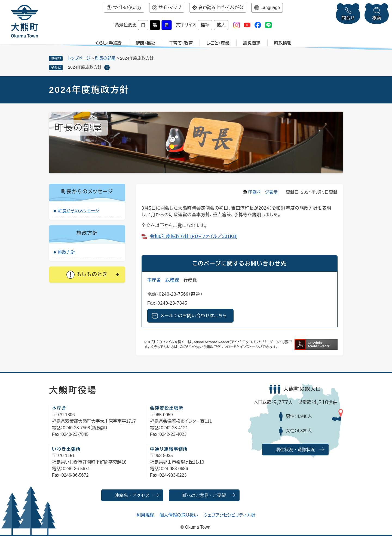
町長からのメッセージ (78, 211)
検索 (377, 18)
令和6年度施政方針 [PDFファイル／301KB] (194, 236)
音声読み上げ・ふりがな (221, 7)
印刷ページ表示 (263, 192)
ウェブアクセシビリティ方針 (230, 515)
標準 (205, 25)
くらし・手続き (108, 43)
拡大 (221, 25)
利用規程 (145, 515)
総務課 (172, 280)
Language (270, 7)
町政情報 (283, 43)
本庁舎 (154, 280)
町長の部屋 (105, 58)
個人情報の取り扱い (179, 515)
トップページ (79, 58)
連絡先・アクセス (132, 495)
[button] (87, 275)
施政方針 (66, 252)
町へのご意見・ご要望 (204, 495)
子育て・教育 (181, 43)
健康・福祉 (145, 43)
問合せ (348, 18)
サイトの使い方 (127, 7)
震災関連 (252, 43)
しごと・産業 (218, 43)
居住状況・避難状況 (295, 450)
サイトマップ (170, 7)
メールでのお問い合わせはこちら (194, 316)
